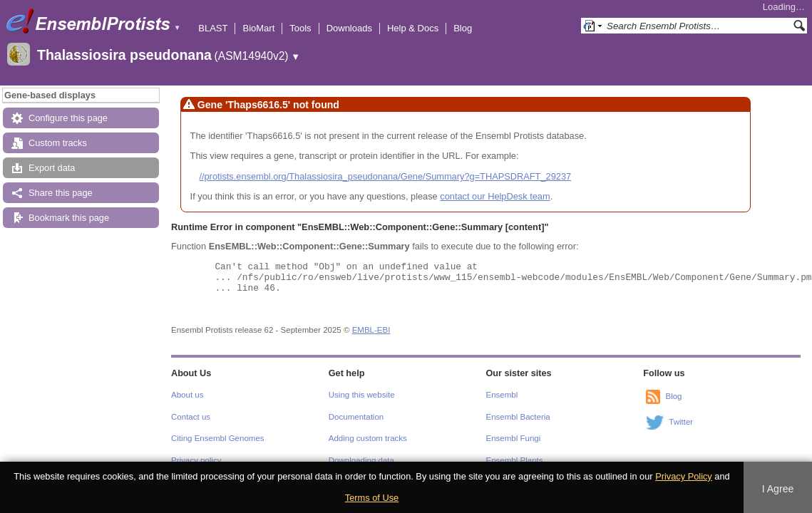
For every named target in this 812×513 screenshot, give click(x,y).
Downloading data (361, 460)
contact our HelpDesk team (495, 196)
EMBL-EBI (371, 330)
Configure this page (68, 118)
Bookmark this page (69, 218)
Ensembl (502, 395)
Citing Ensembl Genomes (218, 438)
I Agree (778, 489)
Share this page (61, 193)
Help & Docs (413, 28)
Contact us (191, 417)
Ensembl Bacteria (518, 417)
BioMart (258, 28)
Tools (300, 28)
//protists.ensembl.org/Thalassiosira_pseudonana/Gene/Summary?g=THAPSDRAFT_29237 (385, 176)
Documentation (356, 417)
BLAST (213, 28)
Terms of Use (372, 498)
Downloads (349, 28)
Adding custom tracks (368, 438)
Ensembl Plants (515, 460)
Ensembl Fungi (514, 438)
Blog (463, 28)
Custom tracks (58, 143)
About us (187, 395)
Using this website (362, 395)
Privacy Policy (684, 476)
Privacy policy (196, 460)
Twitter (681, 423)
